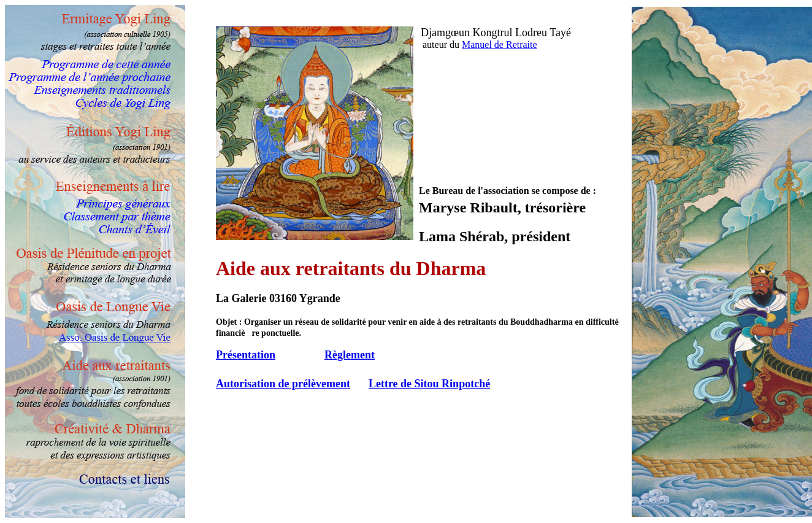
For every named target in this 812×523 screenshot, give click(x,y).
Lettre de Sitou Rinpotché (429, 384)
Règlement (350, 355)
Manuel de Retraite (500, 45)
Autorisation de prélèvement (283, 384)
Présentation (246, 355)
